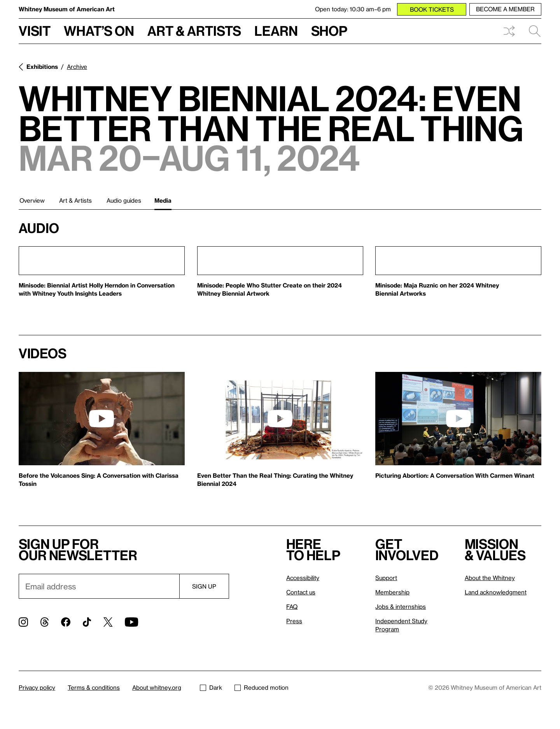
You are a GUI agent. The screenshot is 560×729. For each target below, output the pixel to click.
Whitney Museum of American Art (67, 9)
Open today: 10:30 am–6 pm (353, 9)
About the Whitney (490, 578)
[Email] (99, 586)
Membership (392, 592)
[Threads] (45, 622)
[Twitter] (108, 622)
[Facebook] (66, 622)
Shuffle (509, 31)
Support (386, 578)
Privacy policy (37, 687)
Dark (211, 687)
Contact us (301, 592)
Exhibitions (42, 67)
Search (535, 31)
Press (294, 621)
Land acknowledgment (496, 592)
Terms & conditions (94, 687)
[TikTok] (87, 622)
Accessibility (303, 578)
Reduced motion (262, 687)
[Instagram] (23, 622)
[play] (101, 419)
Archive (77, 67)
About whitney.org (157, 687)
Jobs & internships (401, 606)
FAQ (292, 606)
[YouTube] (131, 622)
